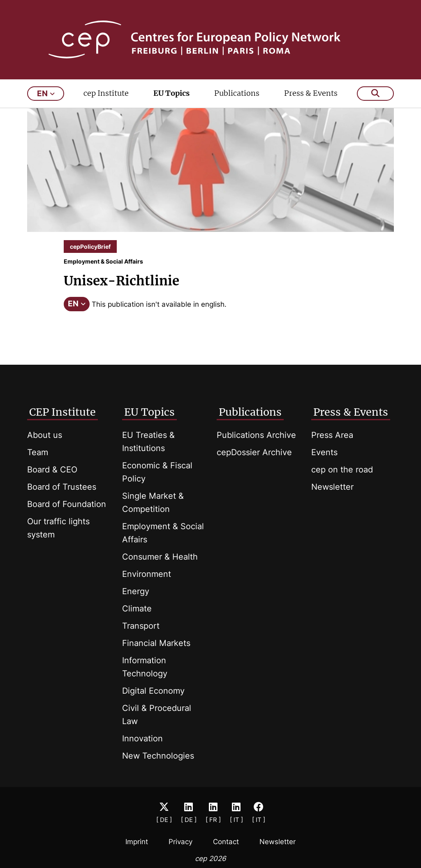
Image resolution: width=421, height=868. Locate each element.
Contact (226, 842)
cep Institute (106, 93)
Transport (141, 626)
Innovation (142, 738)
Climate (137, 609)
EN (77, 304)
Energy (136, 591)
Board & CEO (52, 470)
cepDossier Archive (254, 452)
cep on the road (342, 470)
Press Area (332, 435)
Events (324, 452)
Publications (237, 93)
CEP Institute (62, 412)
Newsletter (332, 487)
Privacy (180, 842)
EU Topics (171, 93)
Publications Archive (256, 435)
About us (45, 435)
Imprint (137, 842)
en (46, 94)
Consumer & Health (160, 557)
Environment (147, 574)
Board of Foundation (67, 504)
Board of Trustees (62, 487)
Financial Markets (156, 643)
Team (38, 452)
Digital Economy (153, 691)
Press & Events (311, 93)
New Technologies (158, 756)
